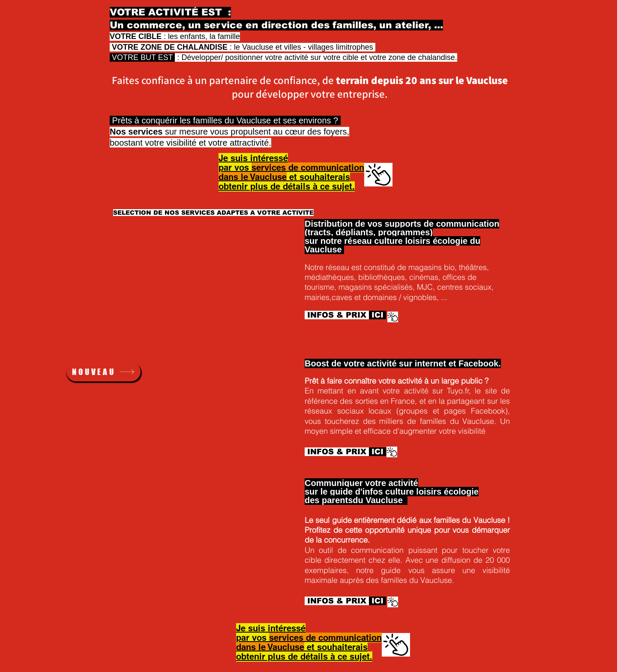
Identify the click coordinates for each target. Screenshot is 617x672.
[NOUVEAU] (103, 372)
